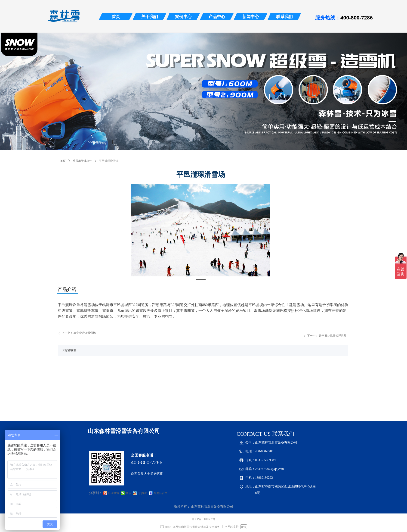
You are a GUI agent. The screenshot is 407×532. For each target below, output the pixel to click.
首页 (63, 161)
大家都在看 (69, 350)
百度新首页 (160, 493)
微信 (128, 493)
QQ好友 (142, 493)
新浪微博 (114, 493)
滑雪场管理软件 (82, 161)
